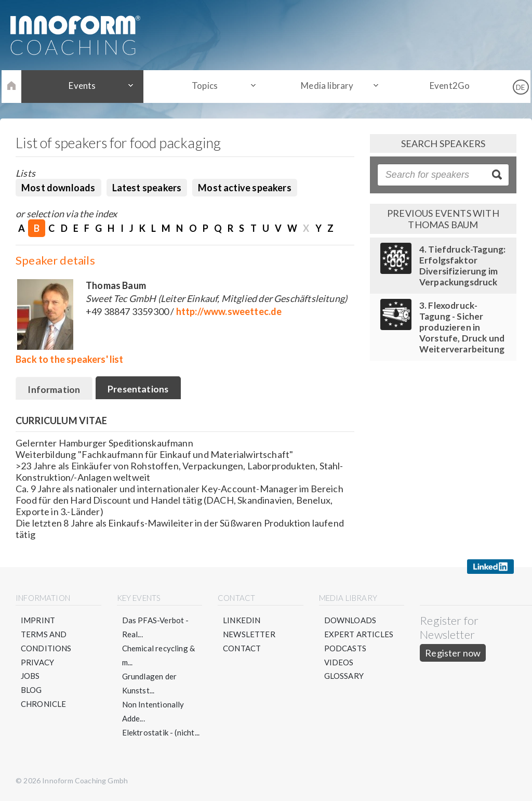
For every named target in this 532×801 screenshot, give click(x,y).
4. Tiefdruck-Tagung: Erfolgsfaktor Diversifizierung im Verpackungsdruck (463, 266)
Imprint (38, 621)
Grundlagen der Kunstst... (150, 684)
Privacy (37, 663)
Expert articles (359, 635)
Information (54, 389)
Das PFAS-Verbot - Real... (156, 628)
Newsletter (249, 635)
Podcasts (345, 649)
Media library (325, 86)
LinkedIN (242, 621)
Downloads (350, 621)
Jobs (30, 677)
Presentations (139, 389)
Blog (31, 691)
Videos (339, 663)
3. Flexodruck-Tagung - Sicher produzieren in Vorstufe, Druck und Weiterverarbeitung (462, 327)
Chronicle (44, 705)
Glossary (344, 677)
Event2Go (444, 86)
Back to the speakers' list (70, 359)
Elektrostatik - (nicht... (161, 733)
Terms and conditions (46, 642)
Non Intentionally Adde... (153, 712)
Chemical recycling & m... (159, 656)
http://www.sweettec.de (229, 311)
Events (88, 86)
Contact (242, 649)
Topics (207, 86)
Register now (453, 653)
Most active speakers (245, 188)
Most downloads (58, 188)
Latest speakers (147, 188)
